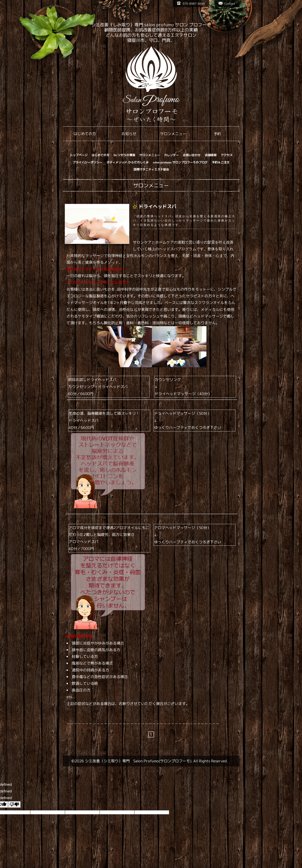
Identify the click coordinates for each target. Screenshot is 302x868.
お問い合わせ (192, 155)
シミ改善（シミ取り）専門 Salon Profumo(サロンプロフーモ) (138, 761)
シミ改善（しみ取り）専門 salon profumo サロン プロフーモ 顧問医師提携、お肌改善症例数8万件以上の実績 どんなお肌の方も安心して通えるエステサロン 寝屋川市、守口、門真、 (151, 32)
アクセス (227, 155)
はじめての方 (100, 155)
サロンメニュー (150, 155)
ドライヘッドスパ (158, 207)
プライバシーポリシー (88, 162)
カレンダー (171, 155)
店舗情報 (211, 155)
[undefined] (14, 804)
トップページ (79, 155)
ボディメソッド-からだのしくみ (128, 162)
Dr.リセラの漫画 (124, 155)
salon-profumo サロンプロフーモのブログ (180, 162)
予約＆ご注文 (221, 162)
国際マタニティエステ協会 (151, 169)
